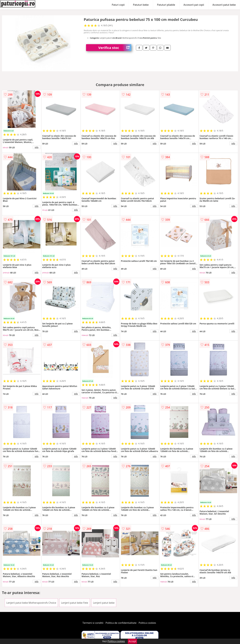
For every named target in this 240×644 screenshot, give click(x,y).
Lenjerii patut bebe (104, 603)
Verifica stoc (115, 48)
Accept (132, 641)
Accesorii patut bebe (224, 5)
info (37, 147)
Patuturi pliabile (166, 5)
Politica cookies (147, 623)
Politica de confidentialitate (121, 623)
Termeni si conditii (93, 623)
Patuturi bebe (141, 5)
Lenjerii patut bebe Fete (75, 603)
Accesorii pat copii (194, 5)
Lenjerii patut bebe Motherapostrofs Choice (31, 603)
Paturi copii (118, 5)
